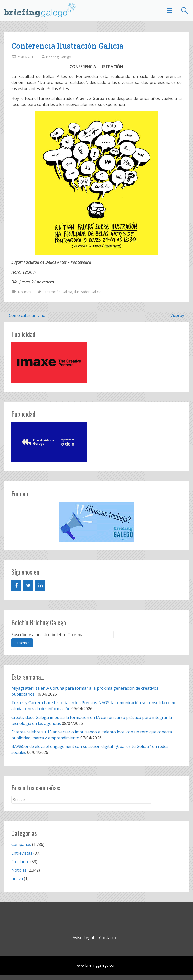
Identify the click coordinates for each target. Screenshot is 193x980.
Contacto (108, 938)
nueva (17, 879)
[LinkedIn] (40, 586)
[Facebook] (16, 586)
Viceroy (180, 315)
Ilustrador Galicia (88, 292)
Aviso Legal (83, 938)
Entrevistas (22, 853)
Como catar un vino (25, 315)
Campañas (21, 844)
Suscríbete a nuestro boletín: (38, 635)
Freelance (20, 862)
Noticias (25, 292)
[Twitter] (28, 586)
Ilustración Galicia (58, 292)
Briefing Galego (59, 57)
